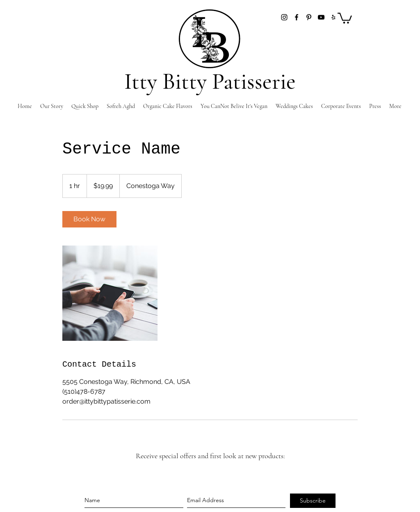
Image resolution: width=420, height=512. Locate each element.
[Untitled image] (110, 293)
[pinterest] (309, 17)
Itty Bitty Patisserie (210, 82)
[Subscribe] (313, 501)
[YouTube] (321, 17)
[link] (89, 219)
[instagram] (284, 17)
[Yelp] (333, 17)
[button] (345, 17)
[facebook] (297, 17)
